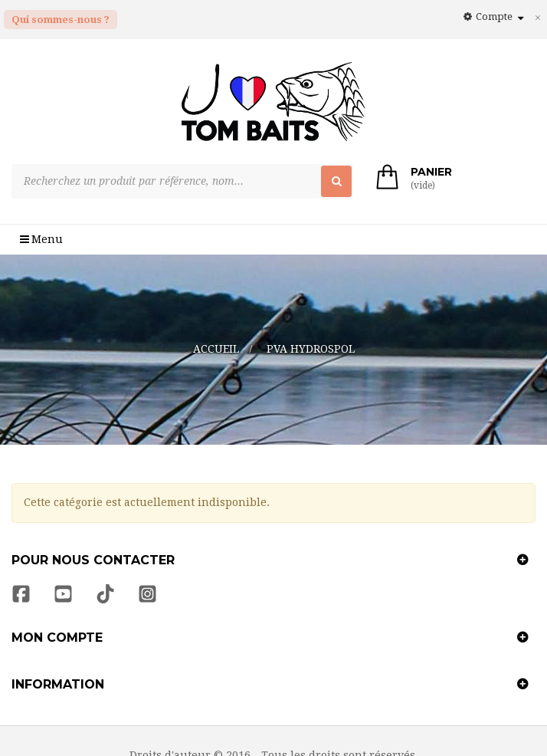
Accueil (216, 319)
